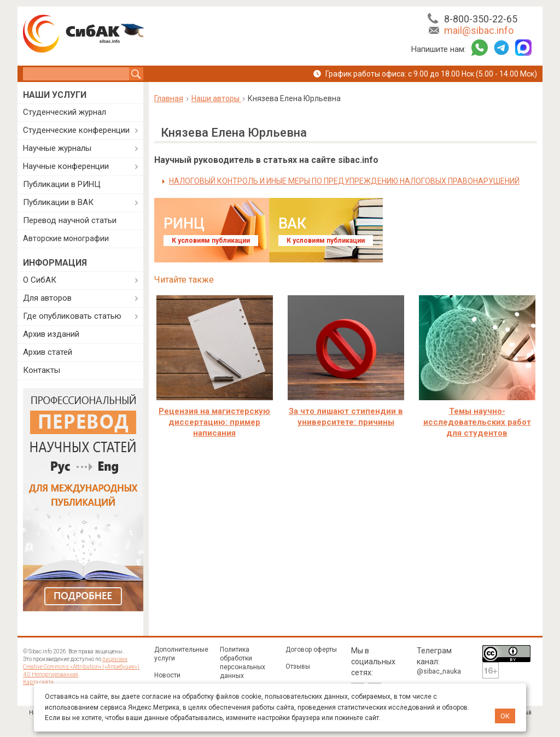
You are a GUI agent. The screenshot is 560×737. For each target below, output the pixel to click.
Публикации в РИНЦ (62, 184)
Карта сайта (38, 682)
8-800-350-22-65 (481, 19)
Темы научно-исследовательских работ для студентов (477, 422)
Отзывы (298, 666)
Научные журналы (57, 148)
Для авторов (47, 298)
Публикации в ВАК (58, 202)
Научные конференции (66, 166)
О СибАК (40, 280)
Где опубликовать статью (72, 316)
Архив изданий (51, 334)
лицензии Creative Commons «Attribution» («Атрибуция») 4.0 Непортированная (81, 667)
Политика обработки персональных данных (243, 663)
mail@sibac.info (479, 30)
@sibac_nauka (439, 671)
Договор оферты (311, 650)
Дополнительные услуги (181, 654)
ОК (505, 716)
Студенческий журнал (65, 112)
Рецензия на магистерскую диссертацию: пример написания (214, 422)
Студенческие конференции (76, 130)
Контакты (42, 370)
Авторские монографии (66, 238)
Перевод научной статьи (70, 220)
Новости (167, 675)
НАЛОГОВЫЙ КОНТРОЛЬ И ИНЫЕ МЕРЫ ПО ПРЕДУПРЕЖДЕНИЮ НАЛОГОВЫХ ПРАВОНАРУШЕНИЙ (344, 181)
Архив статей (48, 352)
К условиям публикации (211, 241)
